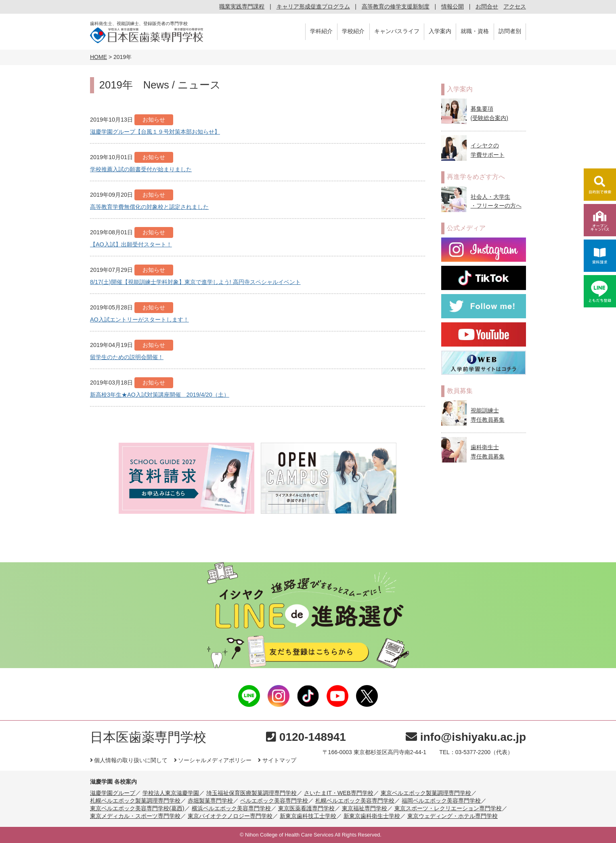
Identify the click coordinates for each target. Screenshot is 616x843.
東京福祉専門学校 (365, 808)
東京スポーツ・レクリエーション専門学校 (448, 808)
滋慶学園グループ (113, 793)
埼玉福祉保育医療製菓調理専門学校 (251, 793)
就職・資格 (475, 31)
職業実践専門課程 (242, 6)
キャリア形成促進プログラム (313, 6)
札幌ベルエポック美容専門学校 (355, 801)
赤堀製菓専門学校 (210, 801)
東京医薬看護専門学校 (306, 808)
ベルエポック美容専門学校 (274, 801)
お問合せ (487, 6)
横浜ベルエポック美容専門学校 (231, 808)
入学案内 (440, 31)
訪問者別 (510, 31)
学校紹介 (353, 31)
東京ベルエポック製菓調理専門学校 (426, 793)
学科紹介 (321, 31)
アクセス (515, 6)
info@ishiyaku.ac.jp (466, 737)
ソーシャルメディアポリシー (213, 760)
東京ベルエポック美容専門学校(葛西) (137, 808)
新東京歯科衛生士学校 (372, 816)
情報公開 (453, 6)
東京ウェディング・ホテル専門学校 (453, 816)
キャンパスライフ (397, 31)
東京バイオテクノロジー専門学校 (230, 816)
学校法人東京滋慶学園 (171, 793)
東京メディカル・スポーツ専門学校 (135, 816)
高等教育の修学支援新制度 (396, 6)
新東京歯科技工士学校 (308, 816)
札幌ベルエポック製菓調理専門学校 (135, 801)
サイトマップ (277, 760)
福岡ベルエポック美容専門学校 (441, 801)
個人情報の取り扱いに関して (129, 760)
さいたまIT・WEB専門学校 (339, 793)
